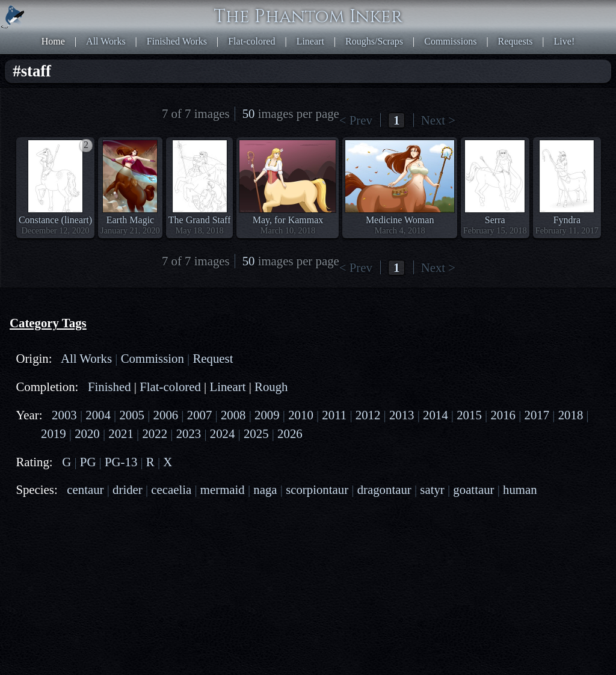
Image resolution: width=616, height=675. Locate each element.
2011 (334, 415)
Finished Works (177, 41)
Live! (565, 41)
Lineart (310, 41)
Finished (109, 387)
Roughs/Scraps (374, 41)
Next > (438, 120)
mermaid (223, 489)
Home (53, 41)
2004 (98, 415)
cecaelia (171, 489)
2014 (436, 415)
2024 (223, 433)
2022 (155, 433)
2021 (121, 433)
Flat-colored (251, 41)
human (520, 489)
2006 (166, 415)
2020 (87, 433)
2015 (469, 415)
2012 (368, 415)
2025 (256, 433)
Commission (152, 358)
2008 (233, 415)
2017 (537, 415)
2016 (503, 415)
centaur (85, 489)
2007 (200, 415)
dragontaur (384, 489)
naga (265, 489)
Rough (271, 387)
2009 (267, 415)
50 (249, 113)
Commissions (450, 41)
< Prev (356, 120)
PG (88, 462)
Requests (516, 41)
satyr (432, 489)
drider (128, 489)
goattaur (473, 489)
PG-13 (121, 462)
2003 (64, 415)
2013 (402, 415)
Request (213, 358)
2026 (290, 433)
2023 (189, 433)
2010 (301, 415)
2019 (54, 433)
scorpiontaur (317, 489)
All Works (106, 41)
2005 (132, 415)
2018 (571, 415)
